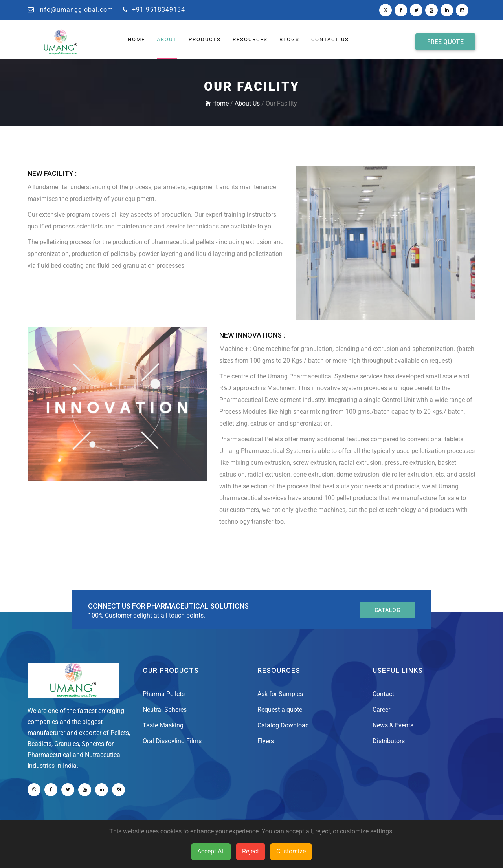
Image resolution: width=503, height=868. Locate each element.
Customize (291, 851)
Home (217, 103)
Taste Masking (163, 725)
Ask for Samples (280, 694)
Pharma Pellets (164, 694)
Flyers (266, 741)
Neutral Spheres (165, 710)
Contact (383, 694)
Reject (251, 851)
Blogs (289, 39)
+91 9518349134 (154, 10)
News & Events (393, 725)
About (167, 39)
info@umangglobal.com (70, 10)
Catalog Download (283, 725)
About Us (247, 103)
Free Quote (445, 42)
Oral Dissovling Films (172, 741)
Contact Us (330, 39)
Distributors (389, 741)
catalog (388, 610)
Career (381, 710)
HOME (136, 39)
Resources (250, 39)
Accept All (211, 851)
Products (205, 39)
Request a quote (280, 710)
